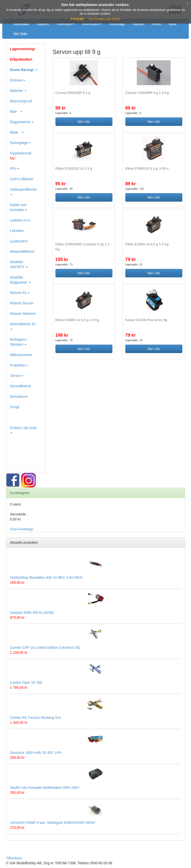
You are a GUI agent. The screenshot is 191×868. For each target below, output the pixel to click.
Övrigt (15, 407)
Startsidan (21, 24)
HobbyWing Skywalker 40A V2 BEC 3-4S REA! (46, 578)
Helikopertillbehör (23, 191)
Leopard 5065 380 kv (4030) (32, 613)
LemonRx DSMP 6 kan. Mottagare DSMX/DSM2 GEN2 (52, 823)
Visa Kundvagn (22, 529)
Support (43, 24)
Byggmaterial (22, 122)
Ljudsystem (19, 241)
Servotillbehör (21, 386)
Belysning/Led (21, 101)
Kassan (138, 24)
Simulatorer (19, 397)
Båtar (17, 132)
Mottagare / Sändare (19, 342)
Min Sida (20, 34)
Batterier (18, 91)
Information (92, 24)
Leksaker (17, 231)
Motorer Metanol (23, 314)
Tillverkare (65, 24)
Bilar (16, 111)
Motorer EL (20, 293)
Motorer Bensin (22, 303)
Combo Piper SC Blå (26, 683)
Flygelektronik (21, 156)
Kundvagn (117, 24)
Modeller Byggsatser (20, 280)
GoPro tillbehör (22, 179)
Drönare (18, 80)
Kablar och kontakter (18, 207)
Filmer (157, 24)
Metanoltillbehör (22, 252)
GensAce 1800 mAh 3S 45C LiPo (36, 753)
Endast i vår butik (23, 430)
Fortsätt (77, 19)
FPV (15, 169)
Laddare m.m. (21, 220)
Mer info (84, 122)
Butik (173, 24)
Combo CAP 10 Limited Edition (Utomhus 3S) (45, 648)
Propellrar (19, 365)
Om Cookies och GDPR (105, 19)
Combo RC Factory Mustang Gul (35, 718)
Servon (17, 376)
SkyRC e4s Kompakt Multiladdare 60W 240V (45, 788)
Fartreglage (20, 143)
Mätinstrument (21, 355)
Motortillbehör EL (23, 326)
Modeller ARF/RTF (19, 264)
